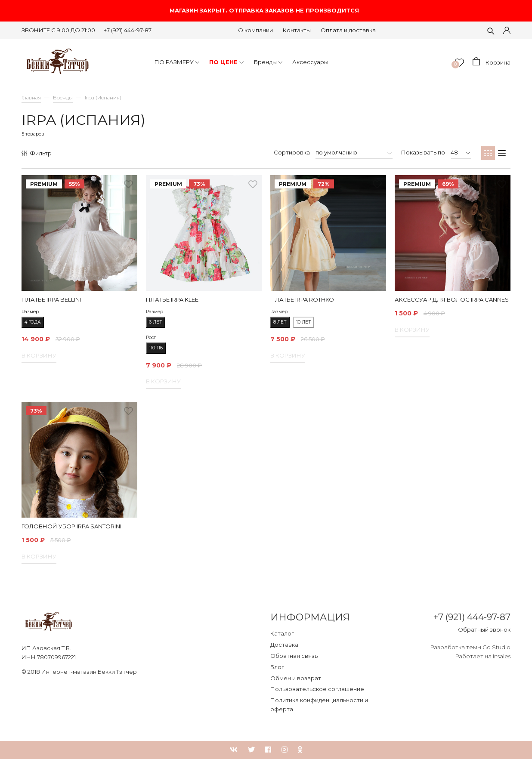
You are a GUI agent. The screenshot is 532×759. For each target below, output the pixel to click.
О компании (255, 30)
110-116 (156, 348)
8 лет (280, 322)
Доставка (284, 645)
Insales (502, 657)
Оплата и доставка (348, 30)
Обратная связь (294, 656)
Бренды (63, 98)
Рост (151, 338)
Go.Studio (496, 648)
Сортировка (292, 152)
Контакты (297, 30)
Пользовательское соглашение (317, 689)
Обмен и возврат (296, 678)
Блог (277, 667)
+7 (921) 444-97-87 (128, 30)
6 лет (156, 322)
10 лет (304, 322)
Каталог (282, 633)
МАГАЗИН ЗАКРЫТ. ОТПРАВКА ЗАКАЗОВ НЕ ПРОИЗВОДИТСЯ (266, 11)
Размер (30, 312)
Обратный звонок (484, 630)
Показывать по (423, 152)
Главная (31, 98)
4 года (33, 322)
